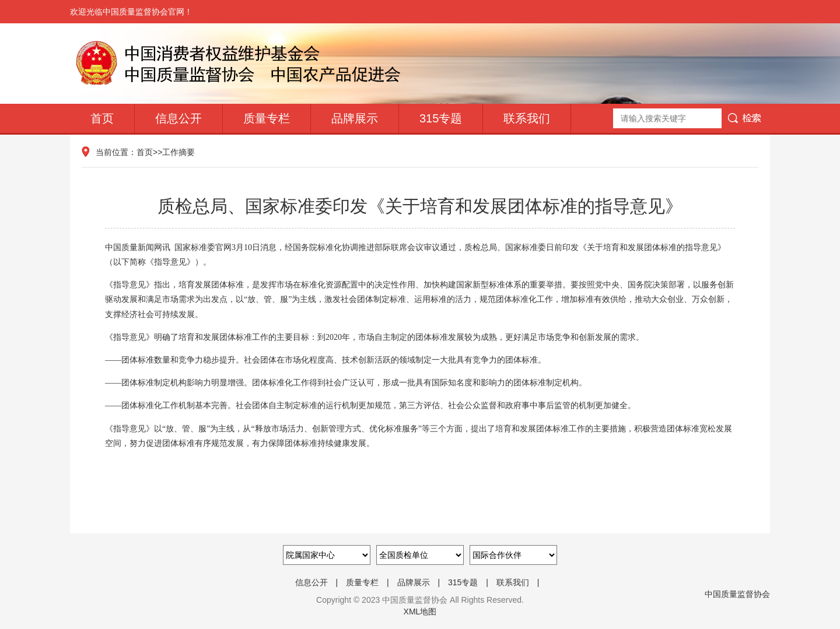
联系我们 (527, 118)
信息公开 (178, 118)
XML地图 (420, 612)
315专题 (441, 118)
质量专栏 (267, 118)
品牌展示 (355, 118)
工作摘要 (178, 152)
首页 (102, 118)
